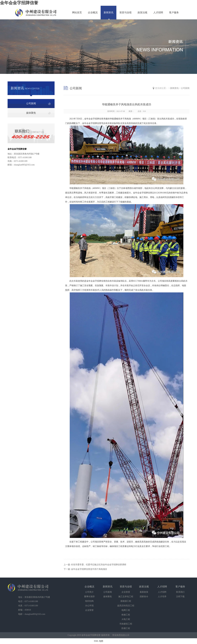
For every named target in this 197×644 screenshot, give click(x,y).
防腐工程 (126, 628)
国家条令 (144, 597)
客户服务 (174, 12)
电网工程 (126, 610)
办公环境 (89, 606)
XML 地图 (98, 641)
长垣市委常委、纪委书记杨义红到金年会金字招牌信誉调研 (99, 565)
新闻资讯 (109, 12)
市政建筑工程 (126, 624)
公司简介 (89, 592)
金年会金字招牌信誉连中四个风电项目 (89, 569)
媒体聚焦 (31, 113)
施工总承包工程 (126, 597)
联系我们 (180, 592)
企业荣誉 (89, 610)
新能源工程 (126, 601)
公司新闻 (31, 103)
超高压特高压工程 (126, 606)
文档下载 (180, 597)
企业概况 (93, 12)
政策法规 (142, 12)
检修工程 (126, 615)
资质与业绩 (125, 12)
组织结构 (89, 601)
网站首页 (77, 12)
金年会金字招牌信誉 (19, 3)
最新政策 (144, 592)
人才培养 (162, 597)
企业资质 (126, 592)
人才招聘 (158, 12)
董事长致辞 (89, 597)
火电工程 (126, 619)
